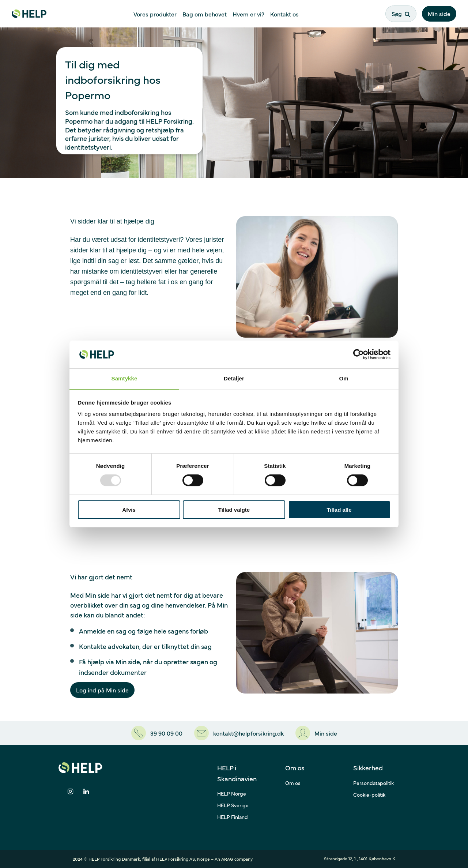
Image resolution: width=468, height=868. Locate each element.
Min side (439, 14)
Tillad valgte (234, 510)
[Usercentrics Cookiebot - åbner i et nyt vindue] (358, 354)
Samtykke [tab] (124, 378)
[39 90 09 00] (157, 733)
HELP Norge (232, 793)
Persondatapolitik (373, 783)
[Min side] (316, 733)
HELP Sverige (233, 805)
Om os (293, 783)
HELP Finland (233, 817)
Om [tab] (344, 378)
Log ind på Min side (102, 690)
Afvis (129, 510)
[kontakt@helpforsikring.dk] (239, 733)
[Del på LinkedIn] (86, 792)
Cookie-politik (369, 794)
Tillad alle (339, 510)
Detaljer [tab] (234, 378)
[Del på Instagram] (70, 792)
